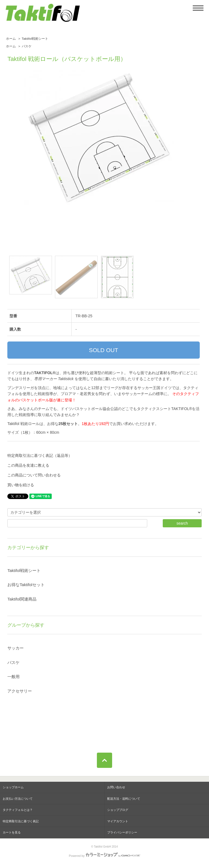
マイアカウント (118, 821)
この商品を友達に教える (28, 465)
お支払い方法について (18, 799)
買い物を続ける (21, 485)
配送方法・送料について (124, 799)
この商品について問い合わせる (34, 475)
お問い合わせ (116, 787)
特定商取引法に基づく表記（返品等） (40, 455)
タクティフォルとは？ (18, 810)
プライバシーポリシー (122, 832)
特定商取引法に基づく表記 (21, 821)
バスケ (27, 46)
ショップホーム (13, 787)
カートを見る (12, 832)
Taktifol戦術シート (35, 39)
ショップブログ (118, 810)
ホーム (11, 39)
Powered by (104, 856)
